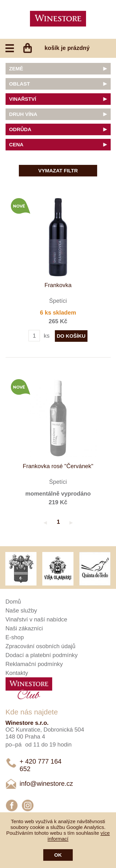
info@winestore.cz (46, 784)
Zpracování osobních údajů (41, 646)
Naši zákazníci (24, 628)
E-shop (15, 637)
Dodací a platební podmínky (42, 655)
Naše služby (21, 610)
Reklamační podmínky (34, 664)
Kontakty (17, 673)
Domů (13, 602)
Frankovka (58, 285)
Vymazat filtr (58, 171)
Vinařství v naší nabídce (36, 619)
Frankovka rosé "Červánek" (58, 466)
